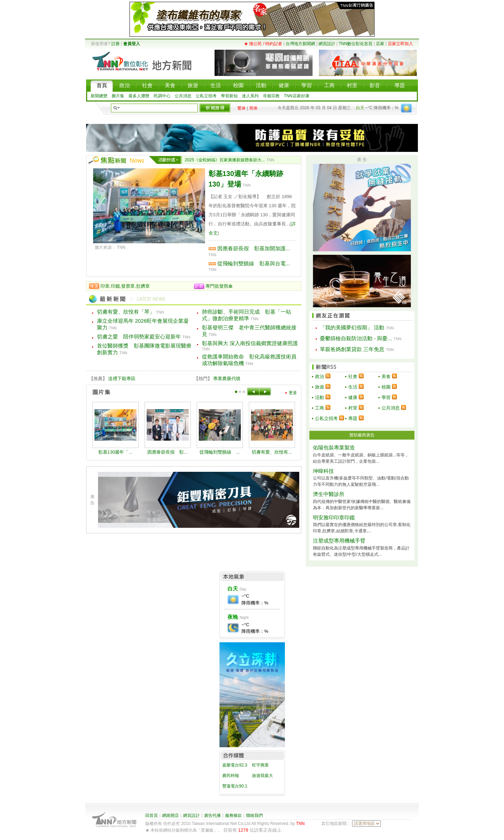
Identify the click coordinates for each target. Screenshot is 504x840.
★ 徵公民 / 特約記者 (263, 44)
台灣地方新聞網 (300, 44)
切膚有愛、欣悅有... (272, 452)
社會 (353, 376)
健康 (353, 397)
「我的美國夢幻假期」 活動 (352, 327)
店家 (380, 44)
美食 (386, 376)
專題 (353, 418)
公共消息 (183, 96)
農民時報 (231, 776)
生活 (353, 387)
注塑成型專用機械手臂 (339, 541)
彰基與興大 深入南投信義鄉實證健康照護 (250, 343)
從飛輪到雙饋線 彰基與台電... (254, 263)
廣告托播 (212, 815)
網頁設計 (327, 44)
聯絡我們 (254, 815)
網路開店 (170, 815)
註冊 (115, 44)
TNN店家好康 (297, 96)
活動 (320, 397)
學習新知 (229, 96)
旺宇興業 (260, 765)
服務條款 (233, 815)
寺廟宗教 (271, 96)
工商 (320, 408)
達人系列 (250, 96)
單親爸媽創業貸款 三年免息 (352, 349)
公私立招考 (206, 96)
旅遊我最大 (262, 776)
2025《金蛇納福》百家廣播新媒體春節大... (225, 160)
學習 (386, 397)
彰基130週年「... (115, 452)
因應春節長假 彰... (167, 452)
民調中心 (162, 96)
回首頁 (152, 815)
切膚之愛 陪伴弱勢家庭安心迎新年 (139, 337)
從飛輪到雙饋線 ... (220, 452)
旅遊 (320, 387)
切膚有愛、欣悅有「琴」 (126, 312)
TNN (300, 824)
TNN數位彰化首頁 (356, 44)
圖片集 (118, 96)
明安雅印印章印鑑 (334, 517)
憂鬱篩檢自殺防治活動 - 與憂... (356, 338)
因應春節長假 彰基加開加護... (254, 248)
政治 (320, 376)
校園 (386, 387)
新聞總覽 (99, 96)
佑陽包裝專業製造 (334, 447)
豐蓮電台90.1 (235, 786)
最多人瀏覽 (139, 96)
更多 (293, 393)
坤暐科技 (323, 471)
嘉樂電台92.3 (235, 765)
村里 (353, 408)
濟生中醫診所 (329, 494)
